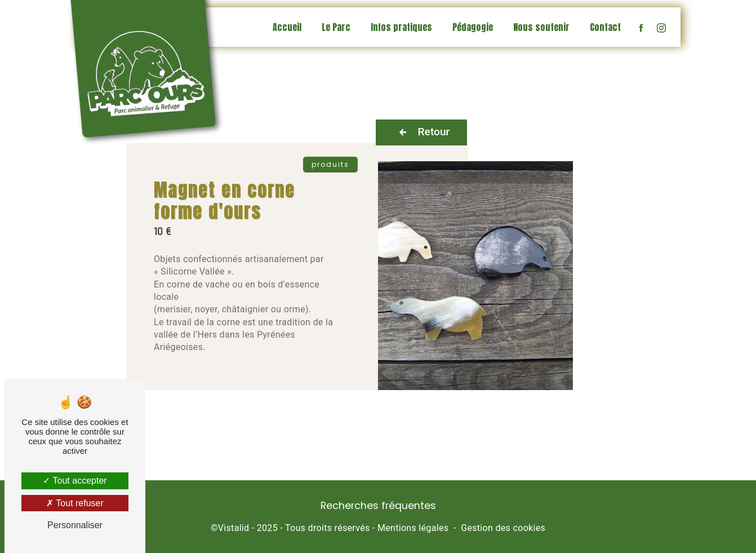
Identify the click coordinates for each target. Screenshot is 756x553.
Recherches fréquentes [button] (378, 506)
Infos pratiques (401, 27)
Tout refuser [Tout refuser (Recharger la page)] (75, 503)
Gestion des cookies (503, 528)
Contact (605, 27)
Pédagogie (473, 27)
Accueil (287, 27)
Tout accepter (75, 481)
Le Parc (336, 27)
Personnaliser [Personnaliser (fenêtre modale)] (75, 525)
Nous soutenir (541, 27)
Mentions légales (413, 528)
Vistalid (234, 528)
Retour (422, 132)
